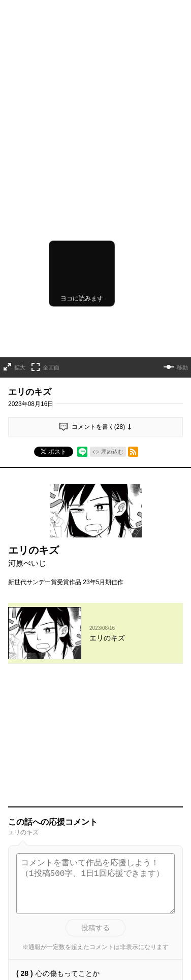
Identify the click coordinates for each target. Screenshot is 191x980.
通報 (169, 766)
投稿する (95, 702)
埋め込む (112, 349)
